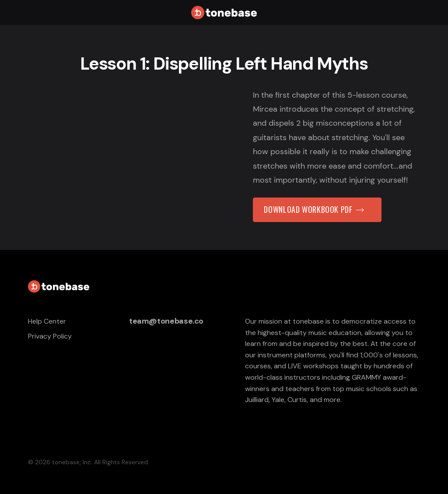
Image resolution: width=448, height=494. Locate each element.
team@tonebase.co (166, 321)
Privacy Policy (50, 336)
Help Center (47, 321)
